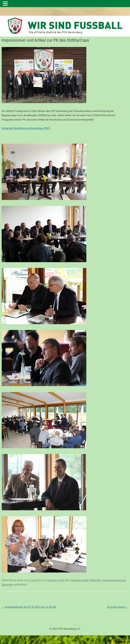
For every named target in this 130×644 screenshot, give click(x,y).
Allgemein (96, 580)
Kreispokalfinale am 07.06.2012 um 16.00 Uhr (29, 607)
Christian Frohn (56, 580)
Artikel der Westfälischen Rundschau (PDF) (26, 128)
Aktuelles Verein (80, 580)
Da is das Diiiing (118, 607)
